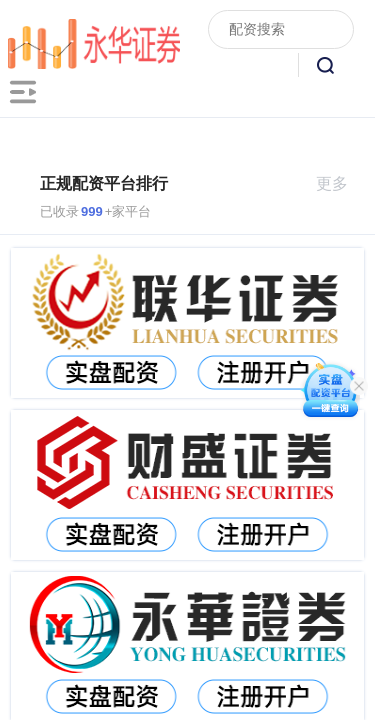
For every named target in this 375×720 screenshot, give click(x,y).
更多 (340, 183)
